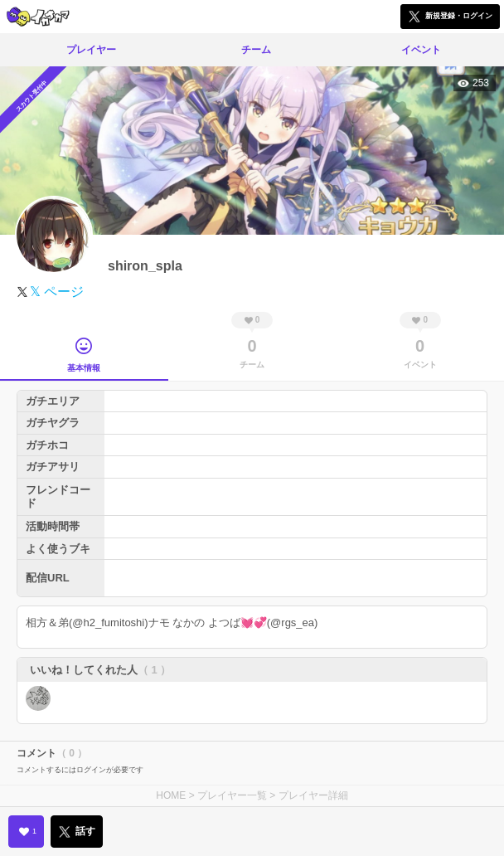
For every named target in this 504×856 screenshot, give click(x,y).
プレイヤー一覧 (232, 795)
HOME (171, 795)
